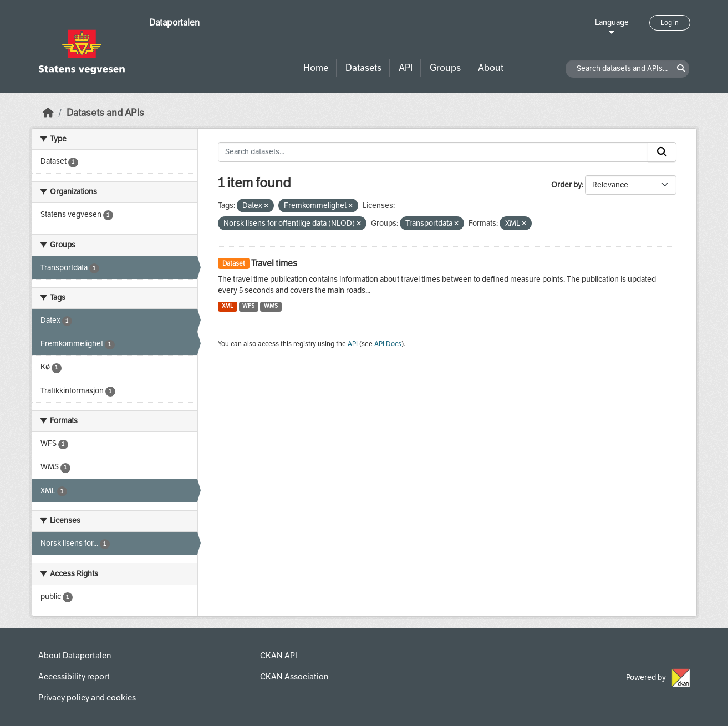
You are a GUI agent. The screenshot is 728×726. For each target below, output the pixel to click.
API (406, 68)
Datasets (363, 68)
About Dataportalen (75, 656)
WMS (271, 306)
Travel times (274, 263)
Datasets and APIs (105, 113)
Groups (445, 68)
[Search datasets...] (433, 152)
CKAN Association (294, 677)
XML (228, 306)
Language (612, 22)
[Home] (48, 113)
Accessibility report (74, 677)
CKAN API (279, 656)
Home (316, 68)
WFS (248, 306)
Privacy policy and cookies (87, 698)
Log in (670, 23)
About (491, 68)
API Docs (388, 344)
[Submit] (662, 152)
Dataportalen (174, 22)
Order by (566, 185)
